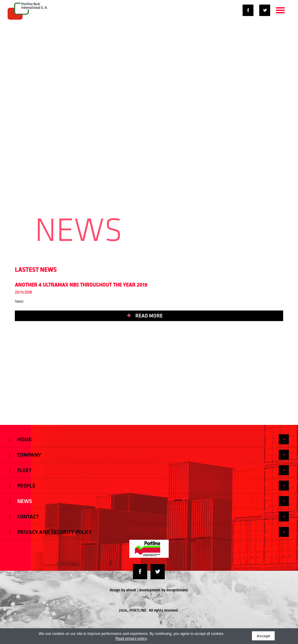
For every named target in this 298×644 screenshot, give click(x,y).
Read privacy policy (131, 639)
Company (149, 455)
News (149, 501)
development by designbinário (164, 590)
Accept (263, 636)
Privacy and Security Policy (149, 532)
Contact (149, 516)
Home (149, 439)
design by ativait (123, 590)
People (149, 486)
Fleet (149, 470)
